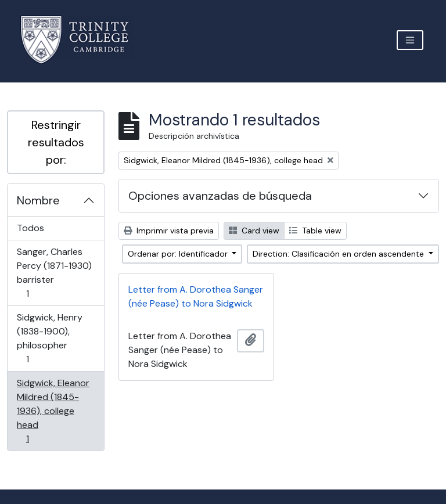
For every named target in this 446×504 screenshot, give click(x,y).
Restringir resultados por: (56, 142)
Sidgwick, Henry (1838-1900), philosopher (49, 338)
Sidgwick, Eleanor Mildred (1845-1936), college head (53, 411)
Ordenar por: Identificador (179, 254)
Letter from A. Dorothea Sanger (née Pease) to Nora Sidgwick (196, 296)
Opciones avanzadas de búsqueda (220, 196)
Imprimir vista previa (169, 231)
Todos (30, 228)
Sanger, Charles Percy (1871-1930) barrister (54, 273)
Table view (315, 231)
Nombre (38, 200)
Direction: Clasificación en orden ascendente (339, 254)
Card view (254, 231)
